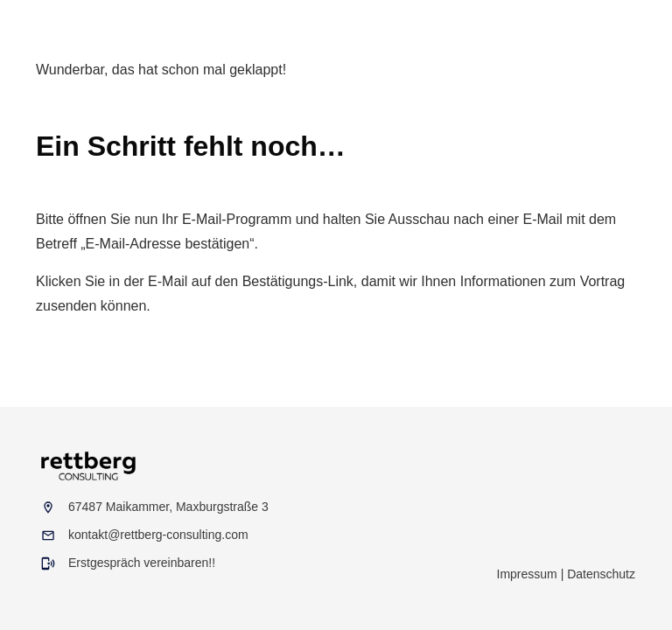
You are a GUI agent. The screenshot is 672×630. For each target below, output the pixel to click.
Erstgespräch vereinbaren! (140, 563)
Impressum (527, 574)
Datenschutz (601, 574)
